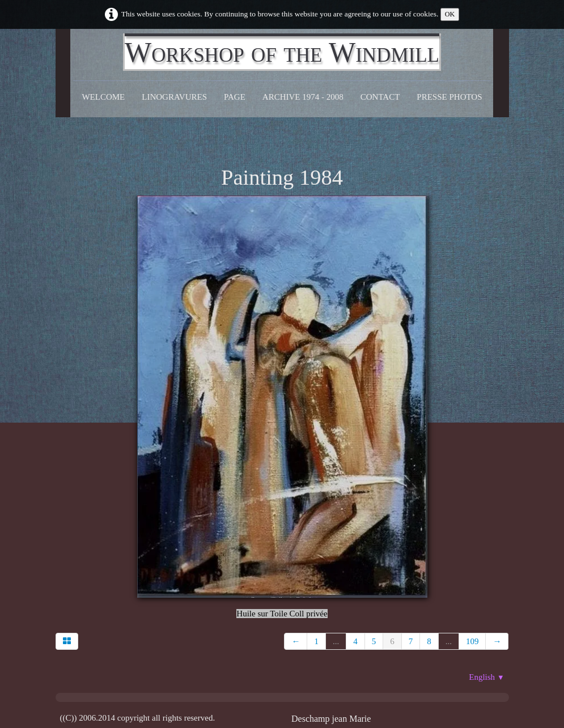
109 (472, 641)
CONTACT (380, 97)
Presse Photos (449, 97)
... (336, 641)
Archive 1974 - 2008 (303, 97)
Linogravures (174, 97)
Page (235, 97)
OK (450, 14)
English (486, 677)
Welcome (103, 97)
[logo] (282, 52)
